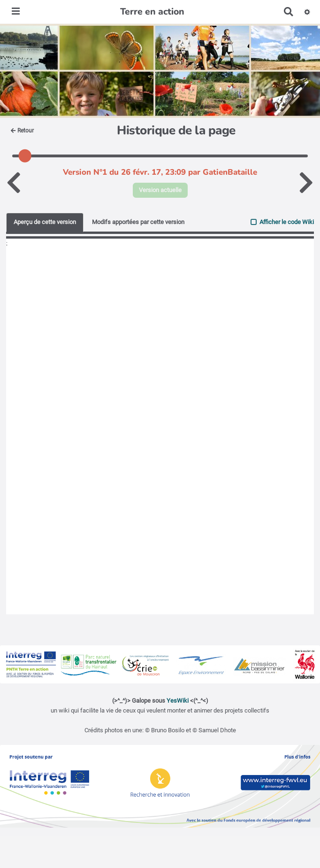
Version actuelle (160, 190)
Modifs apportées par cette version (138, 222)
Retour (22, 131)
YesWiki (178, 701)
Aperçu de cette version (45, 222)
